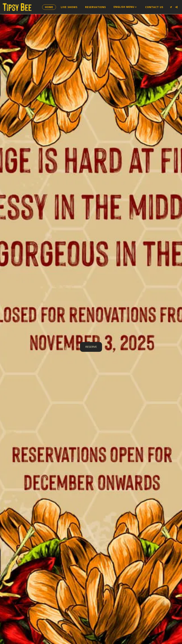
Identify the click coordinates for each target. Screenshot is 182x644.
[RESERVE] (91, 347)
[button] (126, 7)
